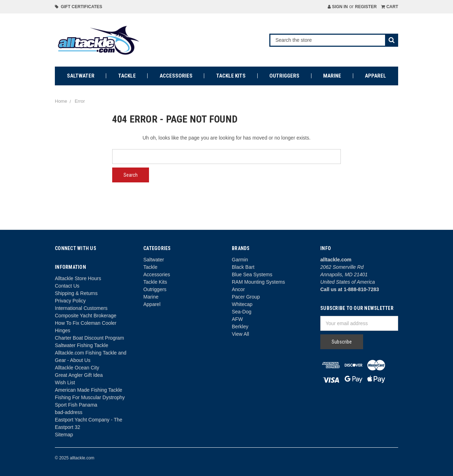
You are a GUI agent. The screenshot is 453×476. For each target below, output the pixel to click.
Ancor (238, 289)
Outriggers (284, 76)
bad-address (69, 412)
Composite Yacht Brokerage (86, 316)
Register (366, 7)
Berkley (240, 327)
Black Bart (243, 267)
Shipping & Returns (76, 293)
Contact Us (67, 286)
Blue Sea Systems (252, 274)
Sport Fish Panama (76, 405)
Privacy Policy (70, 301)
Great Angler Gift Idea (79, 375)
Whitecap (242, 304)
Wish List (65, 382)
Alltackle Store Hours (78, 278)
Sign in (338, 7)
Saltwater (81, 76)
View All (240, 334)
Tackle (127, 76)
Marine (332, 76)
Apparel (375, 76)
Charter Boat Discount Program (89, 338)
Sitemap (64, 435)
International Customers (81, 308)
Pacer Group (246, 297)
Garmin (240, 260)
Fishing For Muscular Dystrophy (90, 397)
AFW (237, 319)
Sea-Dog (242, 312)
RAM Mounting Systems (258, 282)
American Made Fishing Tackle (88, 390)
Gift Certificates (79, 7)
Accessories (176, 76)
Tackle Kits (231, 76)
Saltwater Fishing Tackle (82, 345)
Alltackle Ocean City (77, 368)
